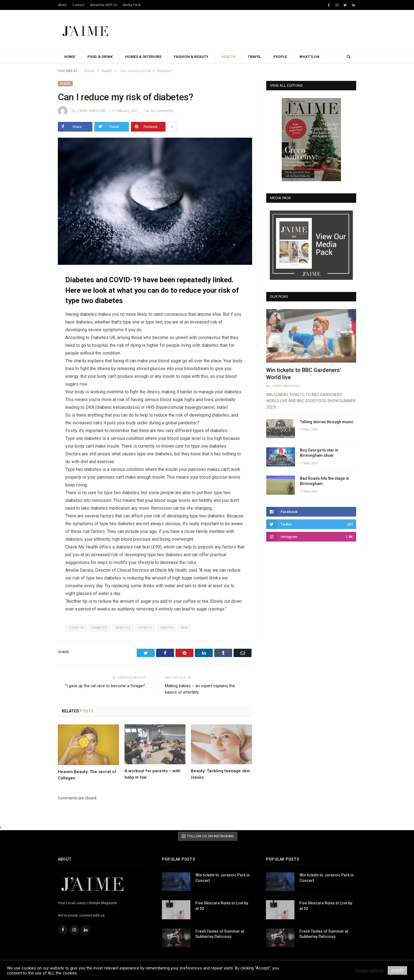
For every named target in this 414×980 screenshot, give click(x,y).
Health (228, 57)
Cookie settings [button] (369, 971)
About (62, 5)
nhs (184, 628)
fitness (145, 628)
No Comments (159, 111)
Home (70, 57)
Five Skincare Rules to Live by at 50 (222, 906)
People (280, 57)
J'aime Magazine (92, 111)
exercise (123, 628)
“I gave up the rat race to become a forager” (105, 686)
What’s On (309, 57)
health (166, 628)
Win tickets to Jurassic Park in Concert (222, 878)
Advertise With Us (104, 5)
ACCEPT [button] (397, 970)
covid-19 (76, 628)
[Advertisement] (255, 30)
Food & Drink (100, 57)
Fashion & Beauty (191, 57)
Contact (78, 5)
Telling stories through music (327, 422)
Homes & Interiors (143, 57)
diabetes (99, 628)
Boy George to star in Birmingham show (319, 453)
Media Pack (132, 5)
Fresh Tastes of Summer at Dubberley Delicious (220, 934)
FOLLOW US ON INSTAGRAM (208, 836)
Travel (254, 57)
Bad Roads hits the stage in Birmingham (324, 481)
